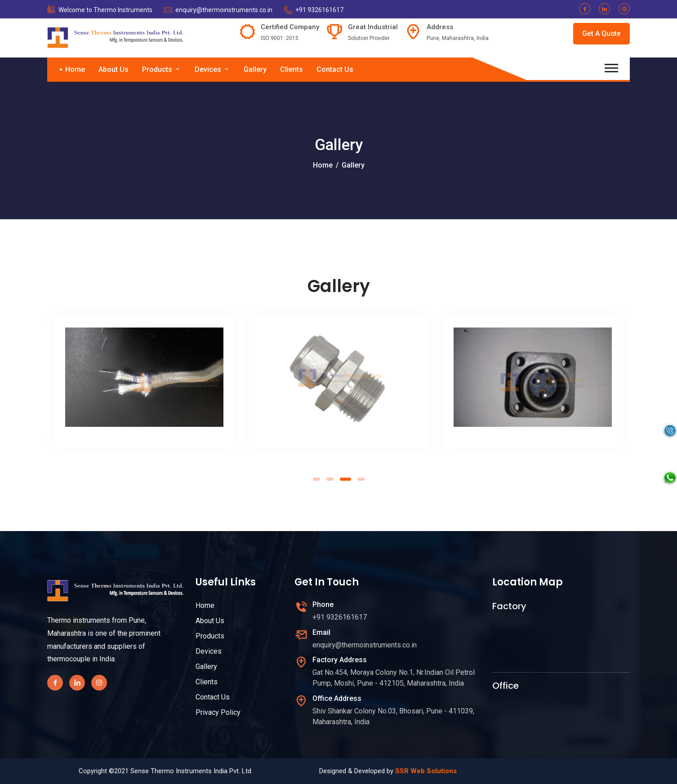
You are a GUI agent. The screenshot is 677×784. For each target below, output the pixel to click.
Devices (212, 69)
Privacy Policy (218, 712)
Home (75, 69)
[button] (316, 479)
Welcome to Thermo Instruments (105, 10)
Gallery (255, 69)
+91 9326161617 (319, 10)
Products (162, 69)
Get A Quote (601, 33)
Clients (292, 69)
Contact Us (335, 69)
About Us (114, 69)
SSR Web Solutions (426, 771)
